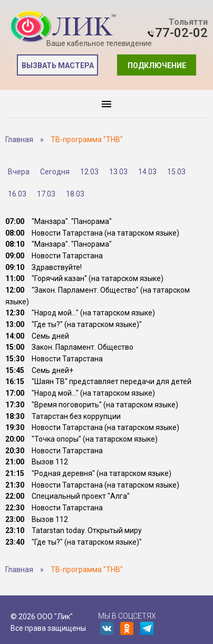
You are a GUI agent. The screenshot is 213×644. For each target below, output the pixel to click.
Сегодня (55, 172)
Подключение (157, 66)
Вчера (19, 172)
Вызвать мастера (58, 66)
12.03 (89, 172)
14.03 (147, 172)
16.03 (17, 194)
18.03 (75, 194)
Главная (19, 139)
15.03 (176, 172)
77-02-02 (181, 33)
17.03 (46, 194)
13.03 (118, 172)
